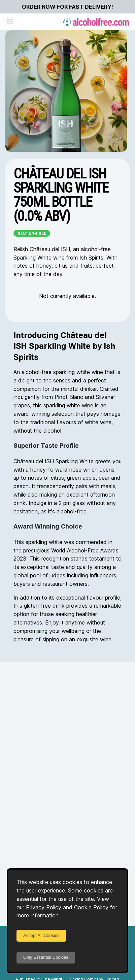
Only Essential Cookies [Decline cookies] (46, 957)
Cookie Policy (91, 907)
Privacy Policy (44, 907)
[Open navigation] (10, 22)
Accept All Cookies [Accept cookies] (41, 935)
